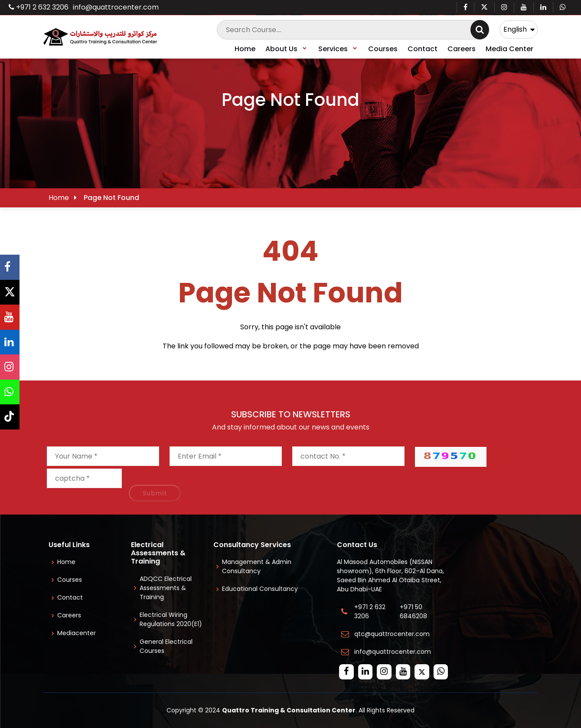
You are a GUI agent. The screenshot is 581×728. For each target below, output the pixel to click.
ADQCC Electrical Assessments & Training (166, 588)
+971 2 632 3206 (39, 7)
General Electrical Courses (166, 646)
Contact (423, 49)
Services (338, 49)
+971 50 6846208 (415, 612)
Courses (383, 49)
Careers (462, 49)
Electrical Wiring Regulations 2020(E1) (171, 619)
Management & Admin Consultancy (257, 566)
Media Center (509, 49)
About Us (287, 49)
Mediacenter (77, 633)
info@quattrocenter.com (116, 7)
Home (245, 49)
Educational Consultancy (260, 589)
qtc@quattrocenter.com (392, 634)
